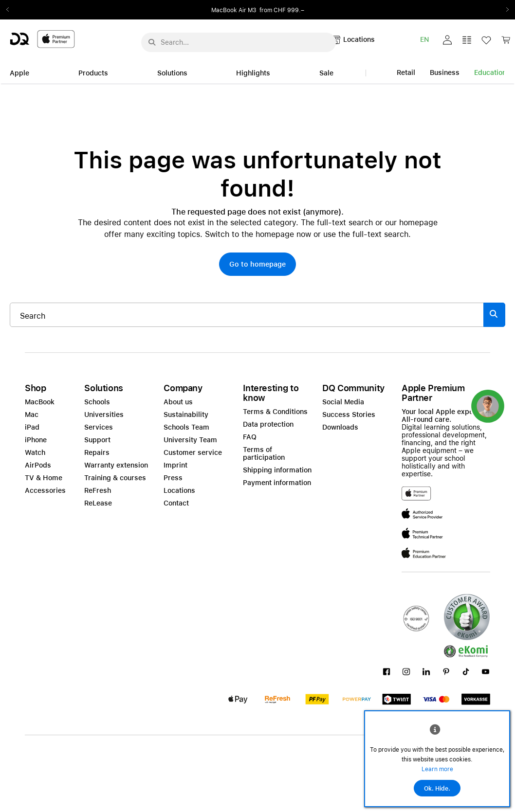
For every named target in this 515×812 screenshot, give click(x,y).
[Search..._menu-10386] (239, 42)
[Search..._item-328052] (247, 315)
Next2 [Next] (504, 10)
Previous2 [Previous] (11, 10)
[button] (447, 40)
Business (445, 72)
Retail (406, 72)
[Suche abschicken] (152, 42)
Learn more (437, 769)
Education (490, 72)
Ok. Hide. (437, 789)
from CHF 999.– (282, 10)
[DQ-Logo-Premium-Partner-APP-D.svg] (42, 39)
